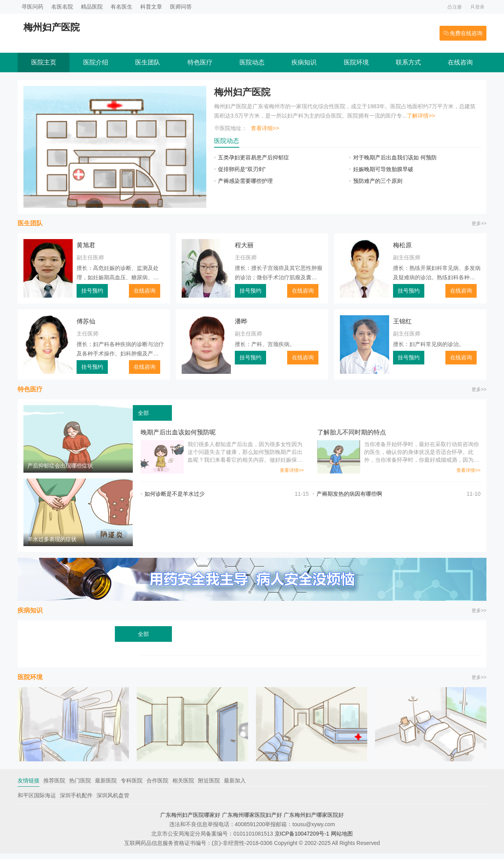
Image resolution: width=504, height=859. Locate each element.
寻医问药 (32, 7)
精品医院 (92, 7)
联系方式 (408, 62)
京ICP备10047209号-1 (302, 839)
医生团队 (148, 62)
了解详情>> (421, 116)
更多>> (479, 223)
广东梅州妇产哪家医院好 (314, 820)
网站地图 (342, 839)
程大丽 (244, 245)
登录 (477, 7)
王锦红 (402, 321)
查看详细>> (265, 128)
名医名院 (62, 7)
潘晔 (241, 321)
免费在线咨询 (463, 33)
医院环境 (356, 62)
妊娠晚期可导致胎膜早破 (383, 169)
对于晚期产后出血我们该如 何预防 (395, 157)
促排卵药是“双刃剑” (242, 169)
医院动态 (252, 62)
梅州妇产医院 (242, 92)
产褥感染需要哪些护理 (245, 181)
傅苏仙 (86, 321)
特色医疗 (200, 62)
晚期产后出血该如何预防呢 (178, 432)
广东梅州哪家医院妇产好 (252, 820)
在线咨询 (460, 62)
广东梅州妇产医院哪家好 (190, 820)
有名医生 (122, 7)
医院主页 (44, 62)
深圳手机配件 (76, 801)
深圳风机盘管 (113, 801)
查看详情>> (292, 470)
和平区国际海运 (37, 801)
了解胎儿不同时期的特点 (352, 432)
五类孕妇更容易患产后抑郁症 (254, 157)
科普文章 (151, 7)
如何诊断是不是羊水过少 (175, 494)
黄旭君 (86, 245)
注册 (455, 7)
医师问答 (181, 7)
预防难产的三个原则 (378, 181)
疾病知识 (304, 62)
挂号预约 (92, 291)
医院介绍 (96, 62)
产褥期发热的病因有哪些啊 (349, 494)
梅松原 (402, 245)
